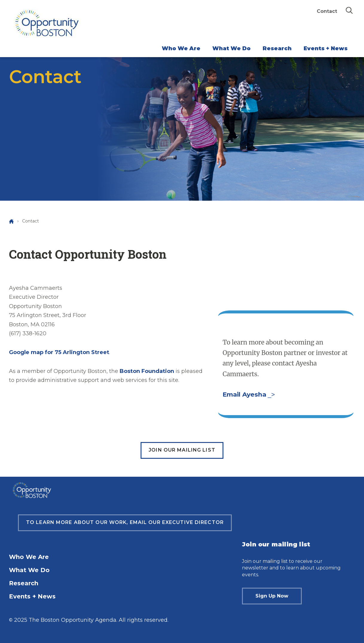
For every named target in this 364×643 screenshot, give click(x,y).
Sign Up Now (272, 596)
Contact (327, 11)
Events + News (326, 48)
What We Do (232, 48)
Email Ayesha (244, 394)
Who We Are (181, 48)
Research (277, 48)
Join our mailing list (182, 450)
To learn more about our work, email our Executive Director (125, 522)
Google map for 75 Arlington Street (59, 352)
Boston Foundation (147, 371)
